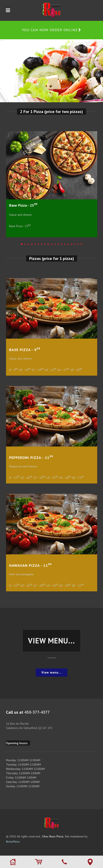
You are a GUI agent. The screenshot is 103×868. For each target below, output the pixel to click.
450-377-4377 (37, 712)
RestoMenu (13, 842)
